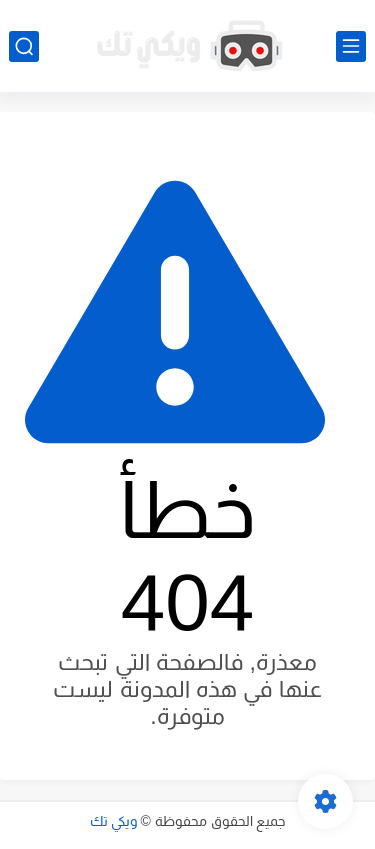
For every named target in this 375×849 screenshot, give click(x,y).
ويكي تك (114, 821)
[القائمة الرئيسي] (351, 46)
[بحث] (24, 46)
